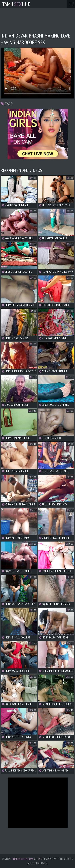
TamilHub (16, 4)
